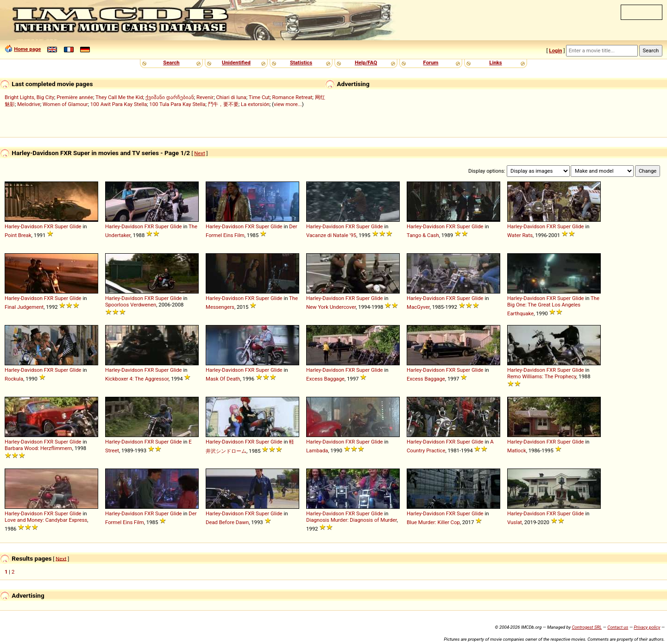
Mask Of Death (223, 379)
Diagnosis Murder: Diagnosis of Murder (352, 520)
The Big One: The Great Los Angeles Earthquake (553, 306)
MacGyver (418, 307)
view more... (288, 104)
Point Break (18, 235)
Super (61, 226)
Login (555, 50)
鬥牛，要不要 (223, 104)
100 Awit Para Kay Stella (119, 104)
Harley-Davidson (24, 226)
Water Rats (520, 235)
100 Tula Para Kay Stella (177, 104)
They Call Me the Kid (119, 97)
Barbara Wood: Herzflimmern (38, 448)
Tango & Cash (423, 235)
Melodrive (29, 104)
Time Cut (259, 97)
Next (199, 153)
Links (495, 63)
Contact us (618, 627)
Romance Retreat (292, 97)
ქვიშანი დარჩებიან (170, 97)
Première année (75, 97)
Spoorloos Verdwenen (131, 305)
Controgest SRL (587, 627)
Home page (27, 49)
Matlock (517, 450)
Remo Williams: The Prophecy (542, 376)
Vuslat (515, 522)
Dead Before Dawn (227, 522)
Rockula (14, 379)
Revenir (205, 97)
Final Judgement (24, 307)
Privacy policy (647, 627)
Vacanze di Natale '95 (331, 235)
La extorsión (255, 104)
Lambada (317, 450)
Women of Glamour (65, 104)
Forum (431, 63)
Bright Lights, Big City (29, 97)
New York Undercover (331, 307)
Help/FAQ (366, 63)
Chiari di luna (231, 97)
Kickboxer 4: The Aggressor (137, 379)
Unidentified (236, 63)
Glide (76, 226)
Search (171, 63)
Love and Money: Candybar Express (46, 520)
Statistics (301, 63)
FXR (49, 226)
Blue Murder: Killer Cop (433, 522)
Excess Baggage (325, 379)
